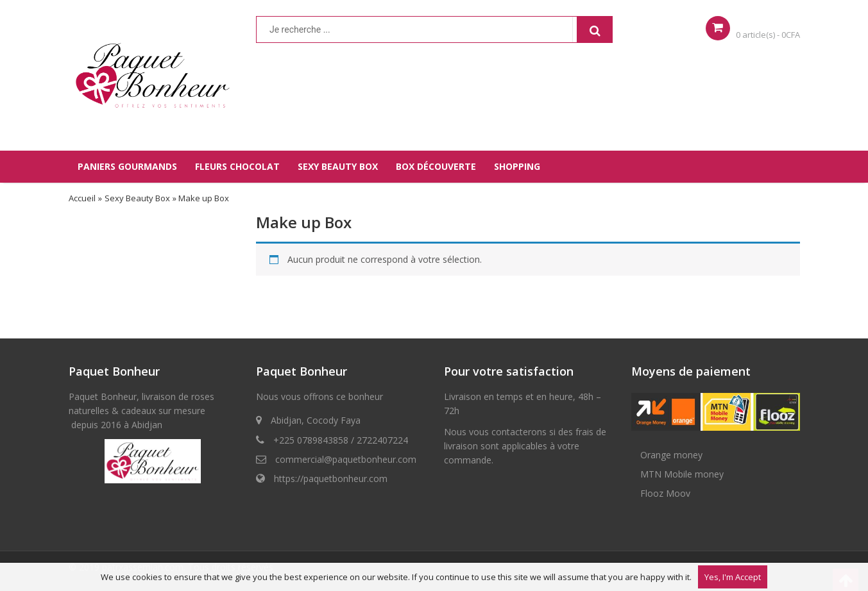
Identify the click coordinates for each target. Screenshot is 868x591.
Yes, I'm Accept (733, 577)
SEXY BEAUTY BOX (338, 166)
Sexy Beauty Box (137, 198)
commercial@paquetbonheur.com (346, 459)
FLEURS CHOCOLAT (237, 166)
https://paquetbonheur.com (331, 479)
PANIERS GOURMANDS (127, 166)
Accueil (82, 198)
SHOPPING (517, 166)
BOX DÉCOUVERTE (436, 166)
